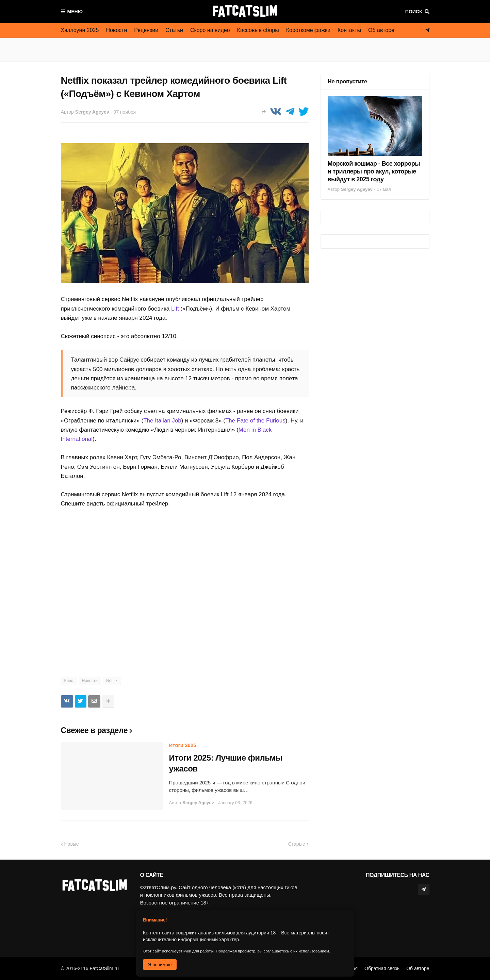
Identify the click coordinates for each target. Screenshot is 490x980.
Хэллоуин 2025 (80, 30)
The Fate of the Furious (255, 421)
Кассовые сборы (258, 30)
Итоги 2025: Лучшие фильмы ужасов (226, 763)
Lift (175, 309)
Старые (297, 844)
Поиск (414, 12)
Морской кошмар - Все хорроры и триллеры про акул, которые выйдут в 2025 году (374, 172)
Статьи (174, 30)
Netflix (112, 681)
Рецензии (146, 30)
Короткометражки (308, 30)
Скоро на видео (210, 30)
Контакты (349, 30)
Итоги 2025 (183, 745)
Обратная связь (382, 968)
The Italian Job (162, 421)
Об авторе (381, 30)
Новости (116, 30)
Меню (75, 12)
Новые (72, 844)
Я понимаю (160, 965)
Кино (69, 681)
